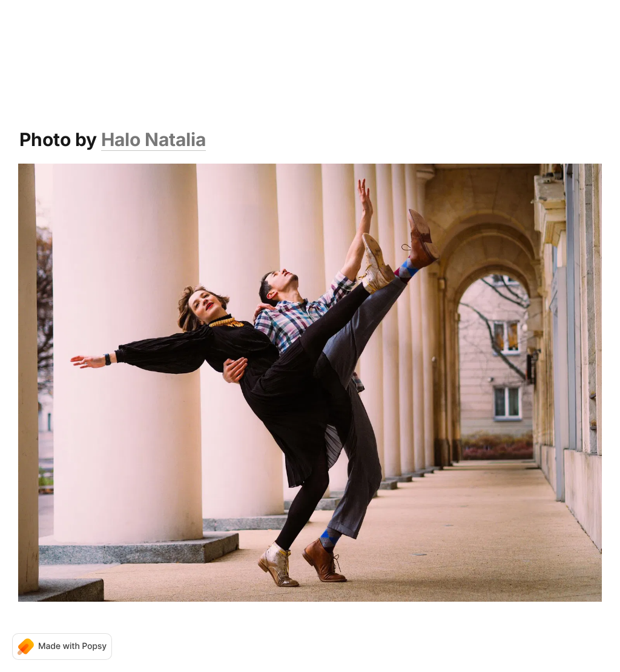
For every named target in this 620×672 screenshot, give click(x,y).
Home (143, 36)
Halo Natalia (153, 139)
